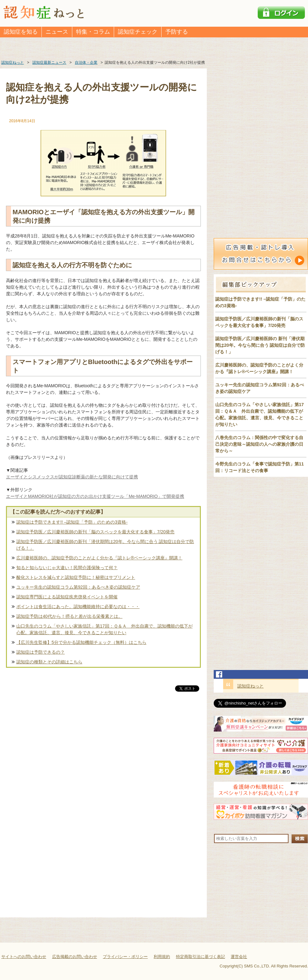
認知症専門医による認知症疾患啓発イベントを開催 (67, 597)
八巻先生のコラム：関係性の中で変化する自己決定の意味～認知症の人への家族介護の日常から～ (259, 444)
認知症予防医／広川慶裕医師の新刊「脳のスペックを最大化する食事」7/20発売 (95, 532)
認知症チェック (138, 32)
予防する (177, 32)
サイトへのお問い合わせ (24, 957)
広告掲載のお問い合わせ (75, 957)
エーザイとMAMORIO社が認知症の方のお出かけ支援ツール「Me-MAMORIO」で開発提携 (95, 496)
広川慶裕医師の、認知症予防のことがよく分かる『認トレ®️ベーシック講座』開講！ (99, 558)
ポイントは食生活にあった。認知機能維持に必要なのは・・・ (78, 607)
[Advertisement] (103, 759)
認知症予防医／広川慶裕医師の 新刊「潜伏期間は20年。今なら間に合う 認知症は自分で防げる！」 (260, 345)
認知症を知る (21, 32)
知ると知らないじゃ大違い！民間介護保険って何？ (67, 568)
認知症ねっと (250, 686)
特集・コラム (93, 32)
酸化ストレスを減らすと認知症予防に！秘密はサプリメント (76, 577)
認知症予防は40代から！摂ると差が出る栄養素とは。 (69, 616)
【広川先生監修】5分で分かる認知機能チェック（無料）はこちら (81, 642)
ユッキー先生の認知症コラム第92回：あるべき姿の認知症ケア (78, 587)
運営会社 (239, 957)
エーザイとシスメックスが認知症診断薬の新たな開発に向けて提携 (72, 477)
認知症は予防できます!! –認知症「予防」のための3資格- (72, 522)
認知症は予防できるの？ (41, 652)
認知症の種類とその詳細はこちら (49, 662)
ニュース (57, 32)
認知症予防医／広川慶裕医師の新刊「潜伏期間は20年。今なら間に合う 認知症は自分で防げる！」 (105, 545)
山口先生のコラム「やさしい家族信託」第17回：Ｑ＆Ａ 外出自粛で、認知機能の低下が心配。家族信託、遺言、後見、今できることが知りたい (104, 629)
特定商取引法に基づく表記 (201, 957)
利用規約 (162, 957)
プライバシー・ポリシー (125, 957)
